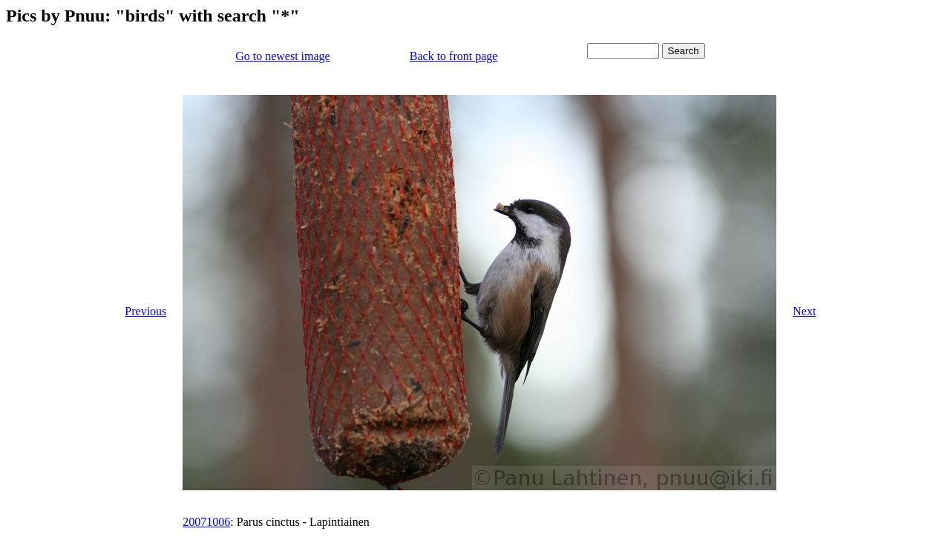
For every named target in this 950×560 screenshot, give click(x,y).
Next (804, 311)
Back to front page (454, 56)
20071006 (206, 522)
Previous (145, 311)
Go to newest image (283, 56)
